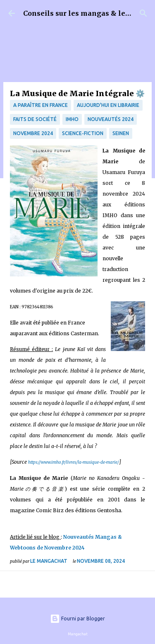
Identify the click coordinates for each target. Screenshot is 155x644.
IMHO (72, 119)
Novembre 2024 (33, 133)
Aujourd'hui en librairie (108, 105)
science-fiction (83, 133)
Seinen (121, 133)
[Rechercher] (143, 13)
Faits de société (35, 119)
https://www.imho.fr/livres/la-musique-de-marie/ (74, 462)
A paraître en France (41, 105)
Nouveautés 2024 (111, 119)
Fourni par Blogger (77, 619)
